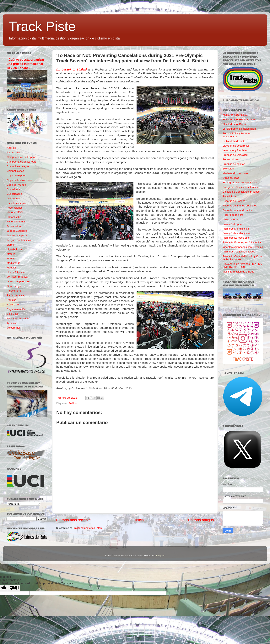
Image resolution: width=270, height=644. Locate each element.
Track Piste (42, 26)
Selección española (18, 318)
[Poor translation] (14, 588)
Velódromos (14, 328)
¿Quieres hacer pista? (235, 115)
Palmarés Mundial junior (237, 233)
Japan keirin (14, 226)
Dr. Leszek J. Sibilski (72, 70)
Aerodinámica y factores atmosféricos (237, 135)
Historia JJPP (15, 217)
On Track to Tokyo (17, 277)
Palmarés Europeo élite (236, 238)
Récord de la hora (233, 215)
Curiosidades (14, 194)
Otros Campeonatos (18, 281)
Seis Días (12, 314)
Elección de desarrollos (236, 146)
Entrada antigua (201, 520)
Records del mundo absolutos (240, 206)
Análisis (73, 403)
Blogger (160, 556)
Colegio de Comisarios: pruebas (241, 192)
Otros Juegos (14, 286)
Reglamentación (16, 309)
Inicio (139, 520)
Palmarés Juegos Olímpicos (239, 252)
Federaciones (15, 208)
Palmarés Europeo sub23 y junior (242, 242)
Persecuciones (231, 159)
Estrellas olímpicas (18, 203)
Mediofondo (14, 263)
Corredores (13, 189)
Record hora (14, 305)
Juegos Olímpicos (17, 235)
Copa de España (16, 176)
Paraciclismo (14, 291)
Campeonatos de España (21, 157)
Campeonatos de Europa (21, 162)
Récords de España (234, 201)
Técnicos (12, 323)
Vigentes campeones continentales (243, 247)
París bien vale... (16, 295)
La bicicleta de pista (234, 141)
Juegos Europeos (17, 231)
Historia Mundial (16, 222)
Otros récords (230, 219)
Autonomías (14, 152)
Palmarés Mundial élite (236, 229)
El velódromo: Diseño (235, 124)
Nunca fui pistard (16, 272)
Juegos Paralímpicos (19, 240)
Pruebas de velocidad (235, 155)
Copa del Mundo (16, 185)
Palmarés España (233, 224)
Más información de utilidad (238, 272)
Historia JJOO (15, 212)
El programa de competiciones (240, 182)
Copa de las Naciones (19, 180)
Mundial (11, 268)
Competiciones (15, 171)
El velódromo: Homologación (239, 129)
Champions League (18, 166)
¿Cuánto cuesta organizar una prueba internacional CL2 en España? (25, 64)
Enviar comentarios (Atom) (88, 528)
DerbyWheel (14, 198)
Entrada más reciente (73, 520)
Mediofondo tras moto (235, 173)
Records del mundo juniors (238, 210)
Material (11, 254)
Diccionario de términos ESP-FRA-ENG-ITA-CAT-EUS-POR (243, 265)
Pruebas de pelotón (234, 164)
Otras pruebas (231, 178)
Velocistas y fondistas (235, 150)
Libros (10, 245)
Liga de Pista (14, 249)
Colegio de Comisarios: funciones (242, 187)
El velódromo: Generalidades (239, 119)
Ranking (12, 300)
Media (10, 259)
